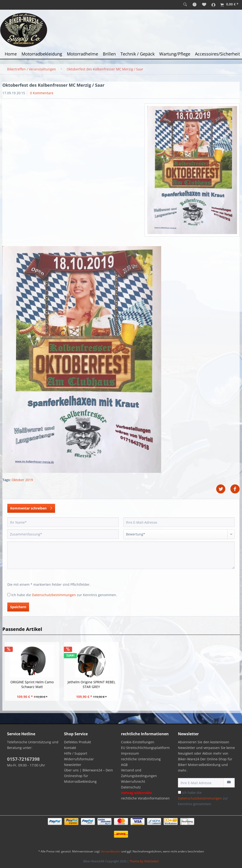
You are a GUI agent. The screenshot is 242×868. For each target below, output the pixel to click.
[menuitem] (185, 5)
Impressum (130, 753)
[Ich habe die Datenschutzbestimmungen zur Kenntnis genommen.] (9, 595)
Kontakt (70, 748)
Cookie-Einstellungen (138, 742)
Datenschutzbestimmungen (54, 595)
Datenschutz (131, 787)
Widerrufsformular (79, 759)
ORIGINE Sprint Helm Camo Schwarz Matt (32, 684)
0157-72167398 (23, 759)
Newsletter (73, 765)
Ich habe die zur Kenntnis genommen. (64, 595)
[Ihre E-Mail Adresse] (201, 783)
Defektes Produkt (78, 742)
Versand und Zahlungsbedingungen (139, 773)
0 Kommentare (42, 93)
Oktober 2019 (22, 480)
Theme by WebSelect (144, 861)
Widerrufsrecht (133, 781)
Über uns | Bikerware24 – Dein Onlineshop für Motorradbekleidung (89, 776)
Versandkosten (111, 851)
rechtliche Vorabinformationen (145, 798)
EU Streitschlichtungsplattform (145, 748)
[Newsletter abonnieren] (229, 783)
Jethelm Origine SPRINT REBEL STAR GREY (91, 684)
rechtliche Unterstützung (141, 759)
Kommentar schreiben (31, 507)
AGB (124, 765)
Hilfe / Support (76, 753)
